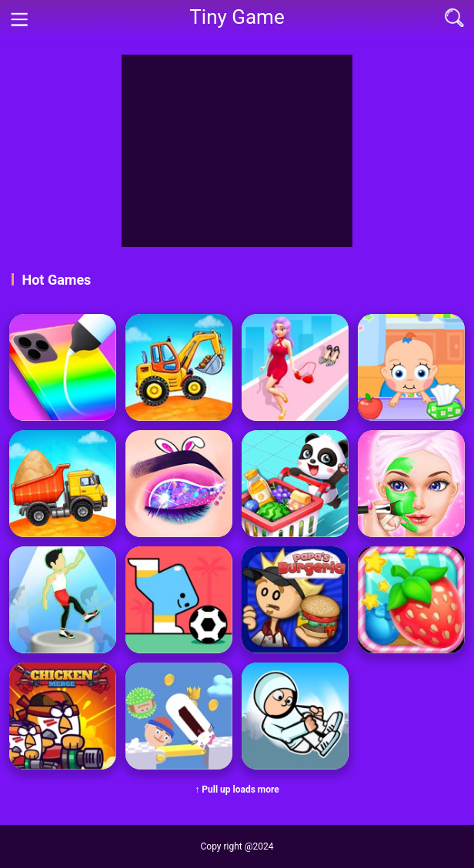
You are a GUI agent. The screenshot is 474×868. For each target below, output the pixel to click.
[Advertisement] (237, 151)
